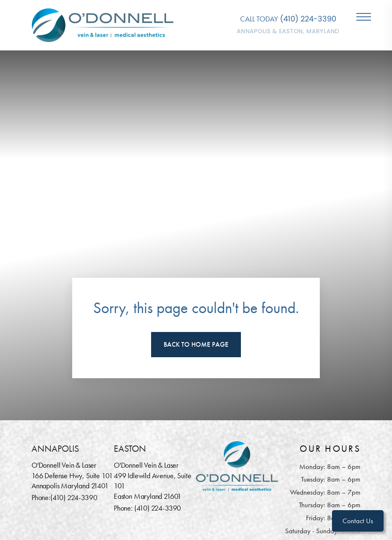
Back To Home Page (196, 344)
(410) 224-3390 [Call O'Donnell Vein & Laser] (308, 19)
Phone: (41, 497)
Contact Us (358, 521)
